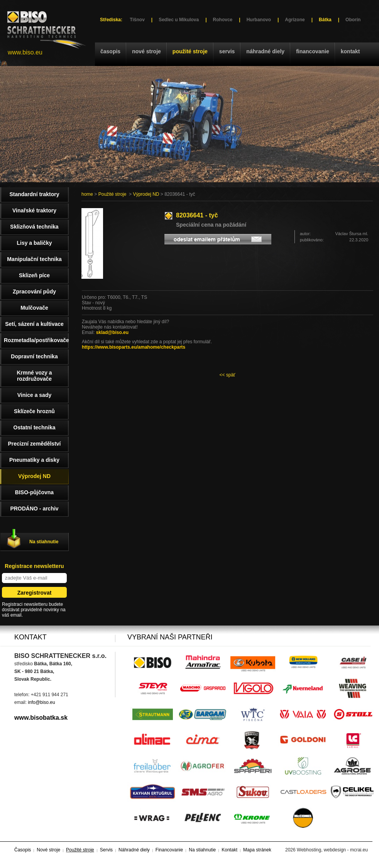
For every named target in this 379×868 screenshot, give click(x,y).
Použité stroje (190, 51)
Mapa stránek (257, 850)
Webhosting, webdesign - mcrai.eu (332, 850)
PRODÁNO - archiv (34, 509)
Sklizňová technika (34, 227)
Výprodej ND (146, 194)
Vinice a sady (34, 395)
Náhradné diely (265, 51)
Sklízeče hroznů (34, 411)
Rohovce (223, 20)
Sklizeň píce (34, 275)
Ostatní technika (35, 427)
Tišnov (137, 20)
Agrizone (295, 20)
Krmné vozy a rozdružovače (34, 376)
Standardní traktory (34, 194)
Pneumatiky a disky (34, 460)
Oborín (353, 20)
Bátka (325, 20)
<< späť (227, 375)
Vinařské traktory (34, 210)
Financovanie (313, 51)
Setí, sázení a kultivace (34, 324)
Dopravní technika (34, 356)
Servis (227, 51)
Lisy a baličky (34, 243)
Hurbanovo (259, 20)
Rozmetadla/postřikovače (36, 340)
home (87, 194)
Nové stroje (146, 51)
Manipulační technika (34, 259)
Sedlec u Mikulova (179, 20)
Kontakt (350, 51)
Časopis (110, 51)
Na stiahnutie (44, 542)
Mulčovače (34, 308)
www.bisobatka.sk (41, 718)
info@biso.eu (41, 702)
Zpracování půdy (34, 292)
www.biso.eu (25, 52)
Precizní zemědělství (35, 444)
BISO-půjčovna (34, 492)
